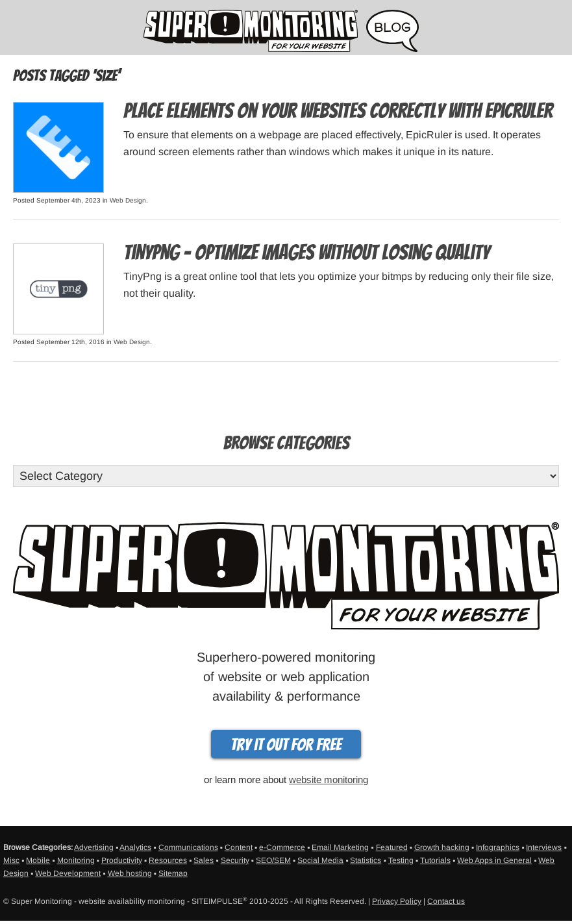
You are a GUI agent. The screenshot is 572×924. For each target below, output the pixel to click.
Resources (168, 860)
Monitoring (76, 860)
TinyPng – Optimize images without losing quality (306, 253)
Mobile (38, 860)
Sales (204, 860)
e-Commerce (282, 847)
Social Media (320, 860)
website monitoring (329, 780)
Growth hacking (442, 847)
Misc (11, 860)
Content (239, 847)
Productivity (122, 860)
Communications (188, 847)
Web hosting (130, 873)
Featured (392, 847)
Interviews (544, 847)
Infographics (498, 847)
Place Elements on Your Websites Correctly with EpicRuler (338, 111)
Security (235, 860)
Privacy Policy (397, 901)
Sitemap (173, 873)
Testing (401, 860)
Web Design (128, 200)
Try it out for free (286, 745)
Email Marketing (340, 847)
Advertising (94, 847)
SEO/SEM (273, 860)
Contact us (446, 901)
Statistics (366, 860)
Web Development (68, 873)
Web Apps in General (494, 860)
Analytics (135, 847)
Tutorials (435, 860)
